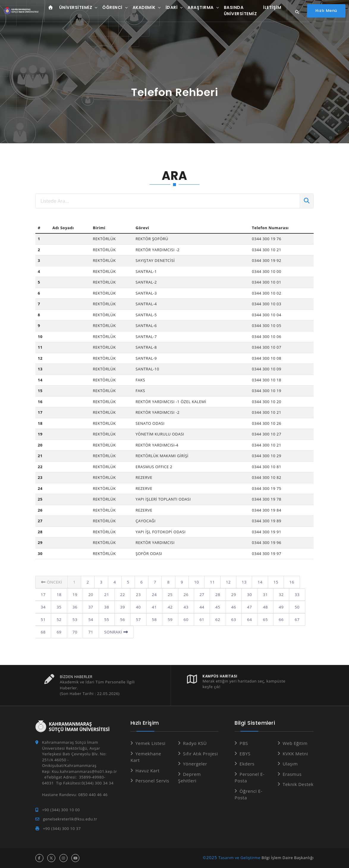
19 (59, 595)
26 (169, 595)
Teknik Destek (298, 784)
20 (75, 595)
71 (75, 632)
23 (122, 595)
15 (274, 582)
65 (247, 619)
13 (242, 582)
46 (216, 607)
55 (90, 619)
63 (216, 619)
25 (153, 595)
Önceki (51, 582)
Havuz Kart (147, 770)
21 (90, 595)
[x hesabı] (51, 858)
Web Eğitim (295, 743)
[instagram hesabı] (63, 858)
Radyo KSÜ (195, 743)
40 (122, 607)
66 (263, 619)
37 (75, 607)
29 (216, 595)
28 (200, 595)
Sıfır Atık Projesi (200, 754)
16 (290, 582)
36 (59, 607)
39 (106, 607)
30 (232, 595)
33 (279, 595)
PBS (244, 743)
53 (59, 619)
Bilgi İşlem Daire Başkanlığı (288, 858)
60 (169, 619)
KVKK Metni (295, 754)
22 (106, 595)
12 (227, 582)
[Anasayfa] (21, 12)
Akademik (142, 8)
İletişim (270, 8)
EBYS (245, 754)
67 (279, 619)
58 (137, 619)
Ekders (247, 764)
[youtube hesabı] (75, 858)
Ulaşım (290, 764)
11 (211, 582)
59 (153, 619)
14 (258, 582)
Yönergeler (195, 764)
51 (295, 607)
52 (43, 619)
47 (232, 607)
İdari (170, 8)
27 (185, 595)
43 (169, 607)
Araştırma (199, 8)
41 (137, 607)
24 (137, 595)
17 (305, 582)
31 (247, 595)
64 (232, 619)
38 (90, 607)
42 (153, 607)
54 (75, 619)
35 (43, 607)
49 (263, 607)
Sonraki (100, 632)
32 (263, 595)
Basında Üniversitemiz (238, 11)
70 (59, 632)
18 (43, 595)
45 (200, 607)
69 (43, 632)
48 (247, 607)
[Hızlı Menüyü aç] (326, 11)
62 (200, 619)
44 (185, 607)
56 (106, 619)
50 (279, 607)
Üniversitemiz (74, 8)
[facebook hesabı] (39, 858)
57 (122, 619)
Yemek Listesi (150, 743)
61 (185, 619)
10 (195, 582)
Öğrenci (111, 8)
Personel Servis (152, 781)
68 (295, 619)
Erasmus (292, 774)
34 (295, 595)
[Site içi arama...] (296, 13)
